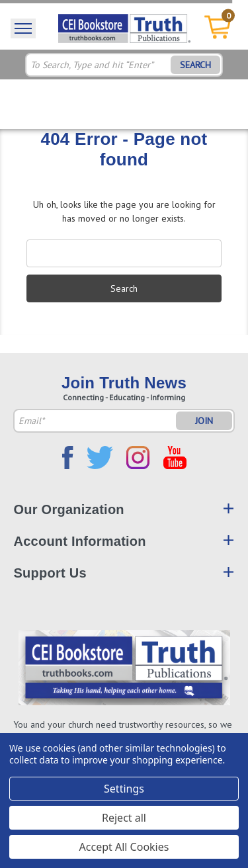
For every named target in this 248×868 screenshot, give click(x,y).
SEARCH (195, 65)
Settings (124, 789)
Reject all (124, 818)
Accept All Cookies (124, 847)
